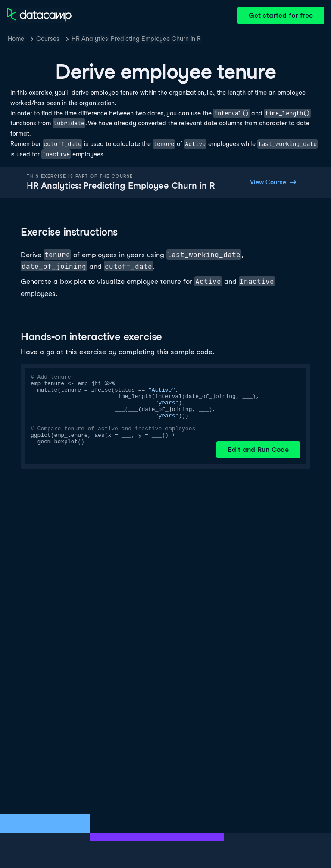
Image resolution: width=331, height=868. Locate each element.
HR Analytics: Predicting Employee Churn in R (136, 39)
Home (16, 39)
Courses (48, 39)
